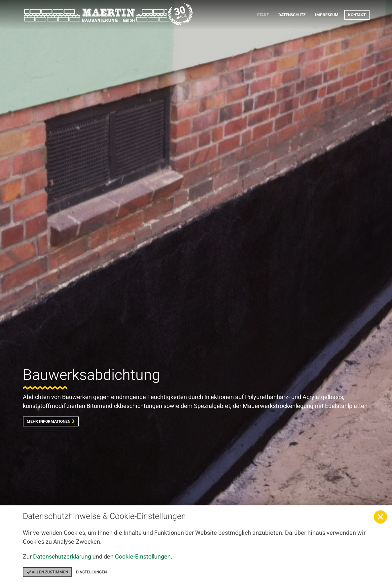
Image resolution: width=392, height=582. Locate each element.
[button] (380, 517)
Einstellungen (91, 572)
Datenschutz (292, 15)
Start (263, 15)
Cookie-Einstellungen (143, 557)
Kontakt (357, 15)
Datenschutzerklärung (62, 557)
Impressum (327, 15)
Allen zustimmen (47, 572)
